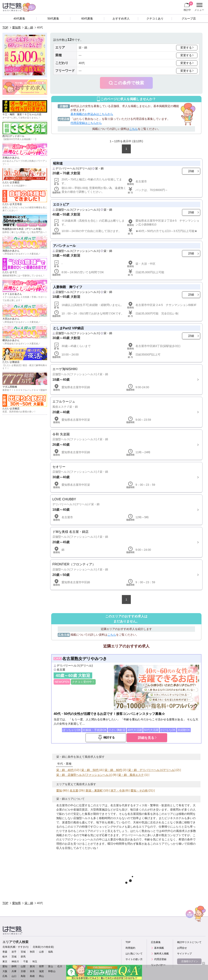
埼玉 (35, 962)
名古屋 (61, 670)
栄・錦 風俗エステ (131, 775)
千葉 (26, 962)
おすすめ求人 (121, 18)
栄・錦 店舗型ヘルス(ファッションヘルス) (84, 775)
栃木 (5, 957)
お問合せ (182, 948)
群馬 (23, 957)
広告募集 (156, 942)
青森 (5, 952)
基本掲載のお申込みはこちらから (92, 114)
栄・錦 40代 (65, 770)
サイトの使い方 (134, 959)
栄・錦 (29, 27)
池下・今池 (118, 790)
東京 (5, 962)
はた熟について (134, 954)
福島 (51, 952)
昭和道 (58, 163)
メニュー (199, 7)
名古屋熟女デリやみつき (84, 659)
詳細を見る (146, 738)
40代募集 (19, 18)
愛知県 (16, 27)
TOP (5, 27)
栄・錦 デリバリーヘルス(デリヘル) (152, 770)
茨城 (14, 957)
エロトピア (61, 204)
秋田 (32, 952)
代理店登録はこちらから (86, 123)
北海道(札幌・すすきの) (15, 947)
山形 (41, 952)
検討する (109, 737)
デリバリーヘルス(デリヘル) (73, 168)
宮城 (23, 952)
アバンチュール (64, 246)
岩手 (14, 952)
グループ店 (189, 18)
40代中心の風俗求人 (174, 831)
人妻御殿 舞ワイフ (68, 287)
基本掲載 (159, 948)
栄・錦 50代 (90, 770)
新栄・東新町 (94, 790)
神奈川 (15, 962)
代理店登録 (160, 959)
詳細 (191, 171)
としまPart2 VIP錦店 (68, 328)
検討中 (188, 6)
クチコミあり (155, 18)
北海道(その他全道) (43, 947)
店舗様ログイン (190, 961)
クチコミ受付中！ (83, 682)
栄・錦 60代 (113, 770)
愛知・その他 (139, 790)
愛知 (59, 790)
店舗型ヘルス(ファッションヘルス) (78, 210)
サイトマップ (184, 954)
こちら (133, 129)
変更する (186, 48)
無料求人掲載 (161, 954)
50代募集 (53, 18)
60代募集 (87, 18)
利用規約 (130, 948)
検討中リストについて (189, 942)
